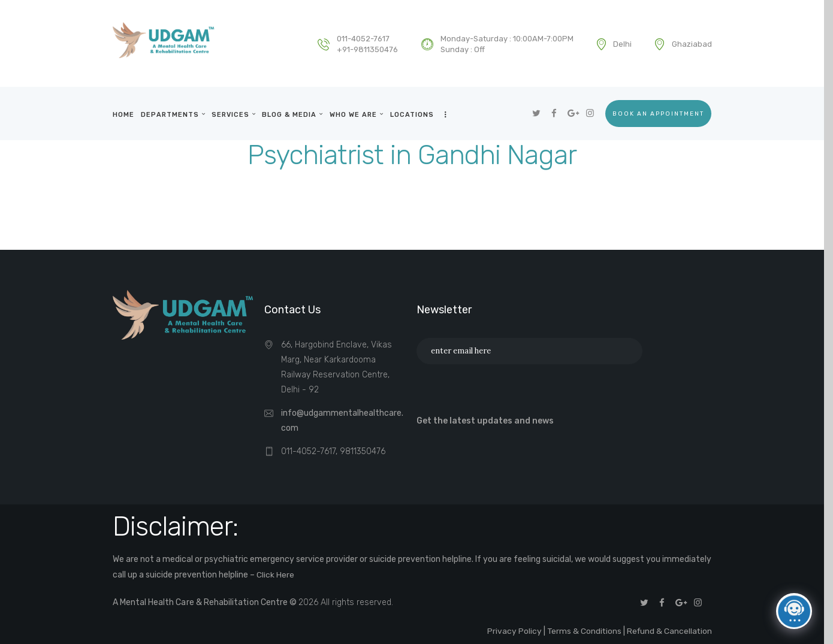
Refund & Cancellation (668, 630)
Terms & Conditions (582, 630)
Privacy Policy (511, 630)
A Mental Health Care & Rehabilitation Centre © (205, 602)
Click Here (275, 574)
